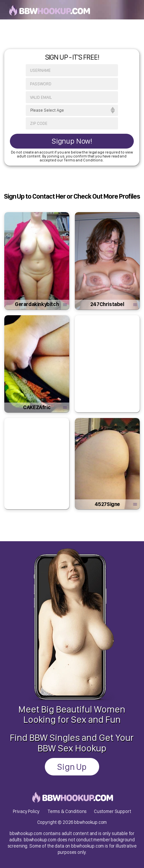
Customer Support (113, 811)
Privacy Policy (26, 811)
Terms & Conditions (67, 811)
